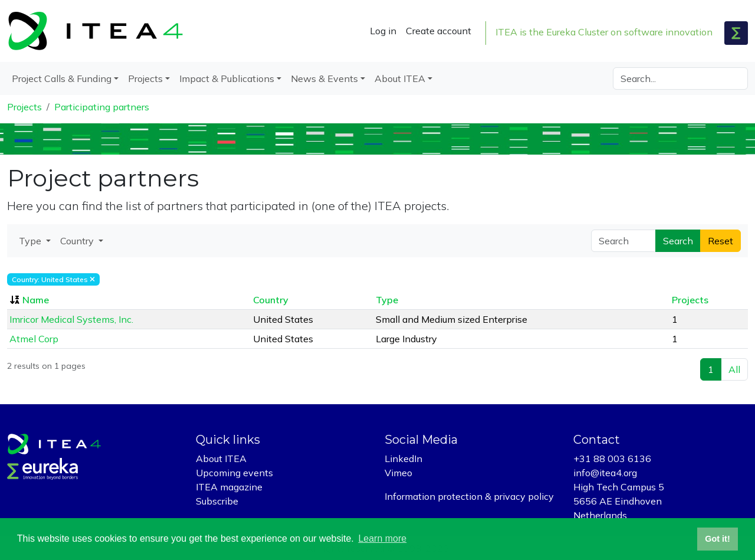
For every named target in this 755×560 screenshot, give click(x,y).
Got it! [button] (717, 539)
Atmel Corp (34, 339)
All (734, 369)
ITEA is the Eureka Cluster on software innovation (604, 32)
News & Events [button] (324, 78)
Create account (439, 31)
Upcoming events (234, 473)
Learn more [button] (382, 538)
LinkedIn (403, 459)
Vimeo (398, 473)
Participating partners (102, 107)
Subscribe (217, 501)
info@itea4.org (605, 473)
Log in (383, 31)
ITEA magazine (229, 487)
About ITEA (221, 459)
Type (387, 300)
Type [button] (31, 241)
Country (271, 300)
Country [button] (78, 241)
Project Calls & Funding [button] (62, 78)
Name (36, 300)
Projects (24, 107)
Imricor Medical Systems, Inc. (71, 319)
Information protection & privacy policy (469, 496)
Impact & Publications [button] (227, 78)
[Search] (680, 78)
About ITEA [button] (400, 78)
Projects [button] (145, 78)
